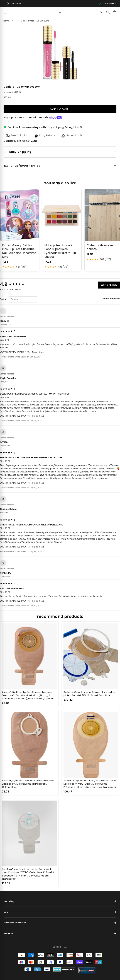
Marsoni (8, 92)
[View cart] (114, 12)
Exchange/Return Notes (22, 166)
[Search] (108, 12)
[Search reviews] (23, 299)
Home (6, 21)
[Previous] (5, 52)
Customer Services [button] (60, 923)
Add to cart (60, 109)
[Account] (101, 12)
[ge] (60, 12)
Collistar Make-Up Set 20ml (35, 21)
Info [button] (60, 912)
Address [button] (60, 934)
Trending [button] (60, 901)
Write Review (109, 285)
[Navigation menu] (5, 12)
